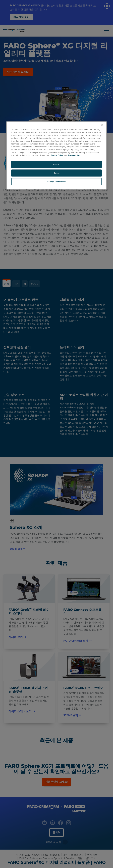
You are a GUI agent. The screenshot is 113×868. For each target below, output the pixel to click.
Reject (56, 173)
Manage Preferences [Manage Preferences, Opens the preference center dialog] (56, 182)
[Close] (102, 125)
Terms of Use (74, 155)
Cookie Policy (57, 155)
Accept (56, 164)
